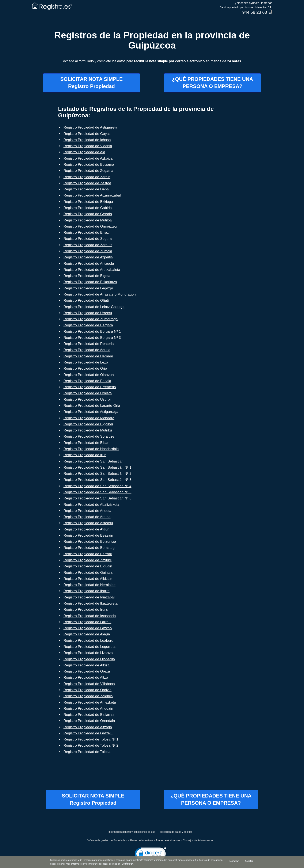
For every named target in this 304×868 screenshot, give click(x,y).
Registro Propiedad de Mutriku (88, 430)
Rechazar (234, 861)
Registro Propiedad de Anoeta (88, 511)
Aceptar (249, 861)
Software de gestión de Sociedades (107, 840)
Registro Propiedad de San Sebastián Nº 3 (98, 480)
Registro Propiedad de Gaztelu (88, 733)
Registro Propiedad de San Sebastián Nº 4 (98, 486)
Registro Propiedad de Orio (85, 368)
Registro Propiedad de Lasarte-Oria (92, 406)
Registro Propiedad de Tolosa (87, 752)
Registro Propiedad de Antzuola (89, 264)
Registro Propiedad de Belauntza (90, 542)
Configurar (127, 864)
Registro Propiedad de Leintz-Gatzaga (94, 307)
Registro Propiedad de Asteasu (88, 523)
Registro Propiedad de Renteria (89, 344)
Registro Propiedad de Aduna (87, 350)
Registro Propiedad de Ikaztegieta (91, 603)
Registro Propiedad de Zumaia (88, 251)
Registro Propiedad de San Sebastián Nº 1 (98, 467)
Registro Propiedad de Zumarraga (91, 319)
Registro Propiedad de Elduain (88, 566)
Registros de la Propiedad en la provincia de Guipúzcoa (152, 40)
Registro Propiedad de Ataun (86, 529)
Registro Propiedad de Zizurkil (88, 560)
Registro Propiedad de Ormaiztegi (91, 226)
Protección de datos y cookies (176, 832)
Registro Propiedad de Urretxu (88, 313)
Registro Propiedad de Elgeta (87, 276)
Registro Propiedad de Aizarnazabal (92, 195)
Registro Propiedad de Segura (88, 239)
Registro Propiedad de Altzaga (88, 727)
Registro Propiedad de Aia (84, 152)
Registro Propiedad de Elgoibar (88, 424)
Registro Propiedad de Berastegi (90, 548)
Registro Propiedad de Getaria (88, 214)
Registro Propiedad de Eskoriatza (90, 282)
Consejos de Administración (198, 840)
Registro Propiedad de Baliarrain (90, 715)
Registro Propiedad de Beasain (88, 535)
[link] (151, 855)
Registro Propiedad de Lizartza (88, 653)
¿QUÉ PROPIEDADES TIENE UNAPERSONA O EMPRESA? (213, 83)
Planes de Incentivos (141, 840)
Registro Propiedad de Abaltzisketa (92, 505)
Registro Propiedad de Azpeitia (88, 257)
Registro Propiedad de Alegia (87, 634)
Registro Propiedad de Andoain (88, 709)
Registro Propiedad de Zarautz (88, 245)
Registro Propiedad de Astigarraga (91, 412)
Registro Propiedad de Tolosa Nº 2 (91, 745)
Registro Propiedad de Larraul (88, 622)
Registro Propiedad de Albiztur (88, 579)
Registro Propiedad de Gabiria (88, 208)
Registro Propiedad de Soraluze (89, 436)
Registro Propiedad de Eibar (86, 443)
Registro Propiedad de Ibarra (87, 591)
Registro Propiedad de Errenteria (90, 387)
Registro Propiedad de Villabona (89, 684)
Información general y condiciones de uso (132, 832)
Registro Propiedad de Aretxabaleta (92, 270)
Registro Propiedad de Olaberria (89, 659)
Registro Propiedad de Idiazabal (89, 597)
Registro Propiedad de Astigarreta (90, 127)
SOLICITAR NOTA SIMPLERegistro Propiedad (92, 83)
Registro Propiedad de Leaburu (88, 641)
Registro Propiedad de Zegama (88, 171)
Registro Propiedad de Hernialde (90, 585)
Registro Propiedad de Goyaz (87, 134)
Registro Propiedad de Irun (85, 455)
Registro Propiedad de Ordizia (88, 690)
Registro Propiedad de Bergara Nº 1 (92, 332)
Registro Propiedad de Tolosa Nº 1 (91, 739)
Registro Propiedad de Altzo (86, 677)
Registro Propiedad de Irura (86, 610)
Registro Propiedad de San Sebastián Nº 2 (98, 474)
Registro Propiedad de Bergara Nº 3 (92, 338)
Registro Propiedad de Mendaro (89, 418)
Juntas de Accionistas (168, 840)
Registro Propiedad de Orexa (87, 671)
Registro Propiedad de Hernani (88, 356)
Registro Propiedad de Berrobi (88, 554)
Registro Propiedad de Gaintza (88, 573)
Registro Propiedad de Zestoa (87, 183)
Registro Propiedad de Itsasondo (90, 616)
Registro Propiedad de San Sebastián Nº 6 (98, 498)
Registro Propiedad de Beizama (89, 165)
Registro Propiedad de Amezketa (90, 702)
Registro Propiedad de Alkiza (87, 665)
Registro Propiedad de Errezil (87, 233)
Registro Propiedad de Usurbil (88, 399)
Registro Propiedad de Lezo (86, 362)
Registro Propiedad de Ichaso (87, 140)
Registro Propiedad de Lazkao (88, 628)
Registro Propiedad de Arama (87, 517)
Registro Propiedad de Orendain (89, 721)
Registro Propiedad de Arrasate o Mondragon (100, 294)
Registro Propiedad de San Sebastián (94, 461)
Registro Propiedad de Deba (86, 189)
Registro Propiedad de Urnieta (88, 393)
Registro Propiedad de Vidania (88, 146)
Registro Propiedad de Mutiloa (88, 220)
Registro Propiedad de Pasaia (87, 381)
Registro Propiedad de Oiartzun (89, 375)
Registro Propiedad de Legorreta (90, 647)
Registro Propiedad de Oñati (86, 300)
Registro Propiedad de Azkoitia (88, 158)
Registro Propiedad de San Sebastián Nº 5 (98, 492)
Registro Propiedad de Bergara (88, 325)
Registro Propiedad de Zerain (87, 177)
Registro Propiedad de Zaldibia (88, 696)
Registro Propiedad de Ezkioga (88, 202)
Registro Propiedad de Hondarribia (91, 449)
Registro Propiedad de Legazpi (88, 288)
